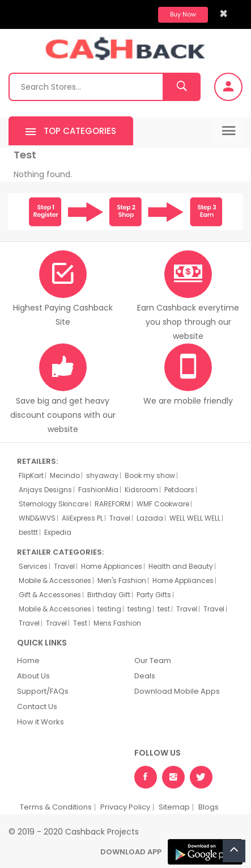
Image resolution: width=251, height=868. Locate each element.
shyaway (102, 476)
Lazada (150, 518)
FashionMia (98, 490)
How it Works (41, 722)
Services (33, 567)
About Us (33, 676)
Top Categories (71, 132)
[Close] (224, 13)
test (164, 609)
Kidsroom (141, 490)
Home (28, 661)
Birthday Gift (109, 595)
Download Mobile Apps (177, 691)
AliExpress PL (82, 518)
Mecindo (65, 476)
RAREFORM (112, 504)
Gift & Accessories (50, 595)
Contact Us (37, 706)
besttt (28, 532)
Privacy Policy (125, 807)
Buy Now (183, 14)
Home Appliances (112, 567)
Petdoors (179, 490)
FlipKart (31, 476)
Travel (120, 518)
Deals (145, 676)
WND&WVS (37, 518)
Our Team (153, 661)
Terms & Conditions (56, 807)
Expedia (58, 532)
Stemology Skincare (54, 504)
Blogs (209, 807)
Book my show (150, 476)
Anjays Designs (45, 490)
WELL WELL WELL (195, 518)
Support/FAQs (43, 691)
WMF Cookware (163, 504)
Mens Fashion (117, 623)
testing (109, 609)
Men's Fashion (122, 581)
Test (80, 623)
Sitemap (174, 807)
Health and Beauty (181, 567)
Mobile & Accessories (55, 581)
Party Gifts (154, 595)
